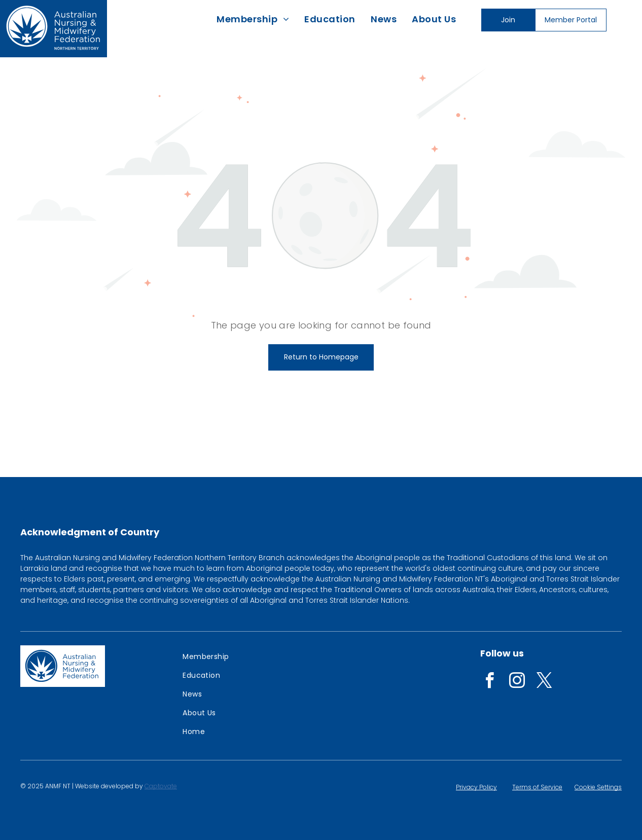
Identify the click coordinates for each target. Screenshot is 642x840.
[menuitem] (253, 19)
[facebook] (489, 682)
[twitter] (544, 682)
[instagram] (517, 682)
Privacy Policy (476, 787)
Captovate (161, 786)
